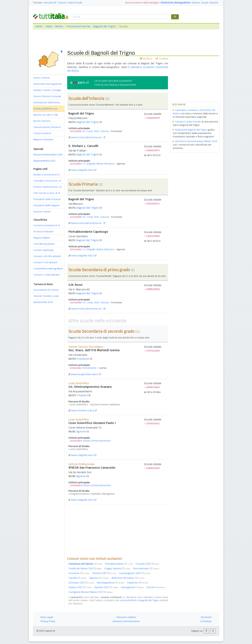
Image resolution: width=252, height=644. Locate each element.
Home (39, 26)
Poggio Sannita (117, 568)
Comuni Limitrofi (42, 133)
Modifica (146, 59)
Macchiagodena (111, 583)
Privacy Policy (48, 621)
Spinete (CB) (106, 587)
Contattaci (206, 621)
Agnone (81, 432)
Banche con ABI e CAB (46, 115)
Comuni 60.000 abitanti (47, 256)
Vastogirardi (132, 587)
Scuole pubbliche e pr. (46, 109)
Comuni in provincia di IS (47, 225)
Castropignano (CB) (135, 573)
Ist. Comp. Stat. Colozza (95, 131)
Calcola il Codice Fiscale (188, 122)
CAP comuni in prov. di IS (47, 193)
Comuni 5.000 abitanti (46, 275)
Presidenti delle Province (47, 199)
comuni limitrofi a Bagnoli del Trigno (139, 600)
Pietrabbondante (119, 564)
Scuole (205, 3)
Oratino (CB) (80, 587)
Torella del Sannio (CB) (85, 568)
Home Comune (42, 78)
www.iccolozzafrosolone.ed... (87, 137)
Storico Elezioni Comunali (47, 96)
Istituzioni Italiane (126, 617)
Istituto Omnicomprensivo (97, 441)
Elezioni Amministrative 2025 (48, 155)
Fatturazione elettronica (47, 102)
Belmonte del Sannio (128, 578)
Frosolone (83, 359)
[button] (206, 631)
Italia (49, 26)
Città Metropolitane (44, 244)
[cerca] (121, 17)
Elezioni (196, 3)
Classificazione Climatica (47, 127)
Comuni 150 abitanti (45, 262)
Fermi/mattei (89, 368)
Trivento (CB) (104, 573)
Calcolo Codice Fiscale (70, 3)
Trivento (81, 395)
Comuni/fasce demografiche (48, 269)
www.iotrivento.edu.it (83, 410)
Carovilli (78, 578)
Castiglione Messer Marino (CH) (91, 592)
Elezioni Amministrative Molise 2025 (198, 141)
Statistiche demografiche (175, 3)
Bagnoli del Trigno (104, 26)
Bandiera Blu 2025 (43, 302)
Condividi (162, 59)
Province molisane (43, 232)
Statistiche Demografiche (48, 84)
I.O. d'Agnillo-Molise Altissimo (98, 164)
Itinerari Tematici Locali (46, 296)
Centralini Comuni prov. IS (47, 181)
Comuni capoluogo (44, 250)
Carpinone (138, 583)
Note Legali (47, 617)
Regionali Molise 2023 (44, 161)
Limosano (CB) (81, 583)
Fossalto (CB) (148, 564)
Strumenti (206, 617)
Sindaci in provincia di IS (46, 175)
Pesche (156, 587)
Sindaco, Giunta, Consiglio (47, 90)
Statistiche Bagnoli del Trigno (191, 130)
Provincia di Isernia (78, 26)
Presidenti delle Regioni (46, 205)
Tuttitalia (37, 3)
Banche (214, 3)
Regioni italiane (42, 238)
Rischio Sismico (42, 121)
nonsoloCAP (50, 3)
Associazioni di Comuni (46, 290)
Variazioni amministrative (126, 621)
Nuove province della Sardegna (142, 3)
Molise (59, 26)
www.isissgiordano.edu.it (85, 374)
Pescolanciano (146, 568)
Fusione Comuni (42, 212)
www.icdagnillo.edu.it (82, 170)
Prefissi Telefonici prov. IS (47, 187)
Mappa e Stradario (43, 139)
